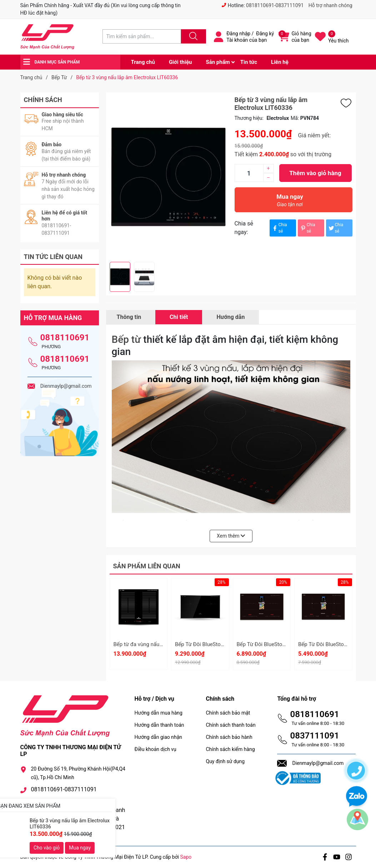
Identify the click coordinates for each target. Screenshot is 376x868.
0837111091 (314, 736)
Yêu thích (338, 41)
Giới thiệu (181, 62)
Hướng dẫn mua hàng (158, 713)
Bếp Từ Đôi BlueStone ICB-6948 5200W (221, 644)
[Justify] (192, 36)
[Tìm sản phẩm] (142, 36)
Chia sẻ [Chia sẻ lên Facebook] (279, 228)
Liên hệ (280, 62)
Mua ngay (290, 202)
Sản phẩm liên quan (147, 566)
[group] (169, 177)
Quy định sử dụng (225, 761)
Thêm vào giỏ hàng (315, 173)
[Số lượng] (249, 173)
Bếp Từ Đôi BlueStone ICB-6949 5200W (283, 644)
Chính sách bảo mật (228, 713)
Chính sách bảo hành (229, 737)
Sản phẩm (218, 62)
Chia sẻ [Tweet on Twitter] (336, 228)
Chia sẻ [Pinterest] (307, 228)
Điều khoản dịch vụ (155, 749)
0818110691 (65, 337)
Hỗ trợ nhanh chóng (330, 5)
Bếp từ (126, 339)
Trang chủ (143, 62)
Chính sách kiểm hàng (230, 749)
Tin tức (249, 62)
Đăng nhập (238, 34)
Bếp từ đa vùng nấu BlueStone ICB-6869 (161, 644)
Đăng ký (265, 34)
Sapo (186, 857)
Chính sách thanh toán (230, 725)
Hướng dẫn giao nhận (158, 737)
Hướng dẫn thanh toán (159, 725)
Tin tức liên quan (53, 257)
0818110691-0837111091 (275, 5)
